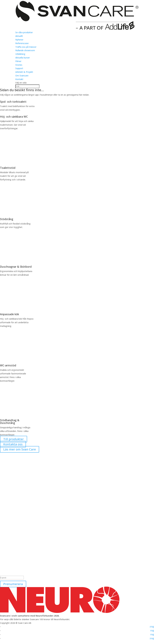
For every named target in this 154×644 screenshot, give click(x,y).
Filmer (18, 61)
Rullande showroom (25, 50)
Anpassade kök (9, 314)
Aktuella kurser (23, 58)
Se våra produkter (24, 32)
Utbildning (20, 54)
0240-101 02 (6, 528)
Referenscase (22, 43)
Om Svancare (22, 76)
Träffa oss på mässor (26, 47)
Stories (19, 65)
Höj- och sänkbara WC (14, 117)
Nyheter (19, 40)
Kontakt (19, 79)
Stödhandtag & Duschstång (10, 421)
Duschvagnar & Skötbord (16, 267)
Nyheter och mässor (10, 553)
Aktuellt (19, 36)
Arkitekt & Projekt (24, 72)
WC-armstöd (8, 365)
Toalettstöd (8, 168)
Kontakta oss (13, 444)
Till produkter (14, 439)
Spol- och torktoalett (13, 102)
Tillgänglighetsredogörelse (13, 564)
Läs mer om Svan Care (20, 449)
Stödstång (7, 219)
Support (19, 68)
